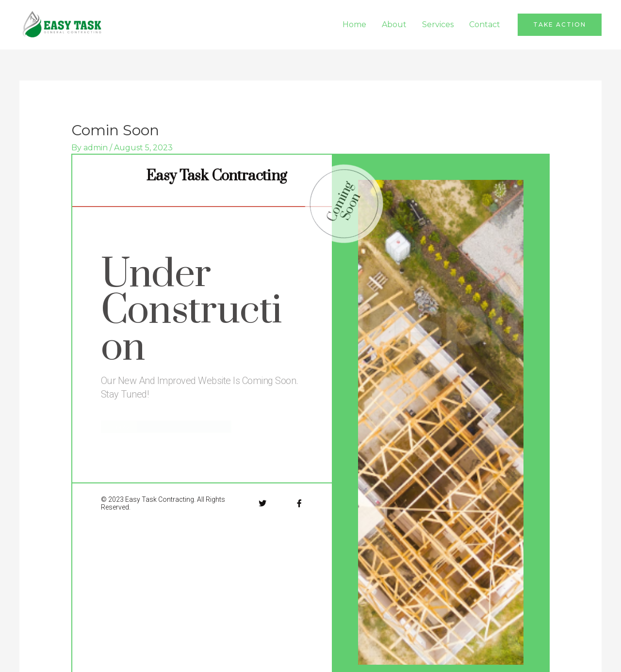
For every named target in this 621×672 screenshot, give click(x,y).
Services (438, 24)
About (394, 24)
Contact (485, 24)
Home (354, 24)
